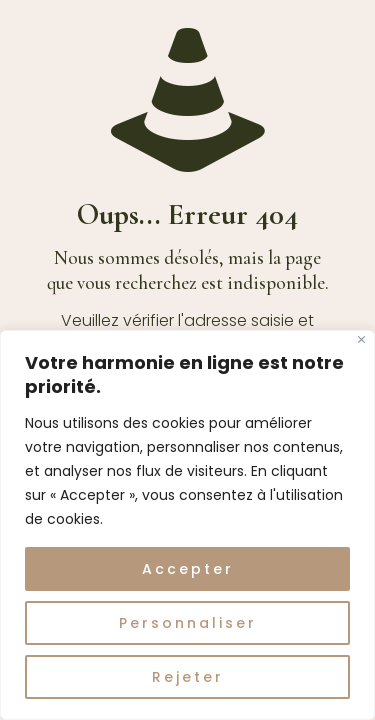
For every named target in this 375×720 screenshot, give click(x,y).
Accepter (188, 569)
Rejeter (188, 677)
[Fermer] (361, 339)
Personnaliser (188, 623)
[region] (187, 525)
